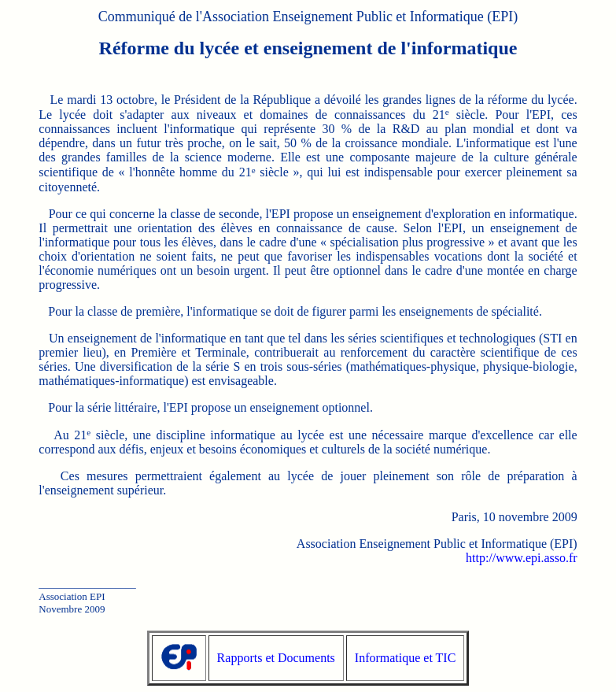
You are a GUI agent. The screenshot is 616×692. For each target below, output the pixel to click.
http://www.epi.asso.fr (522, 558)
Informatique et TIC (406, 658)
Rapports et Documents (276, 658)
